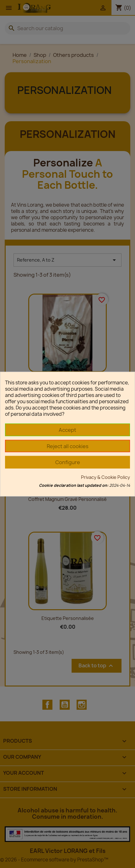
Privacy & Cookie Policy (105, 477)
